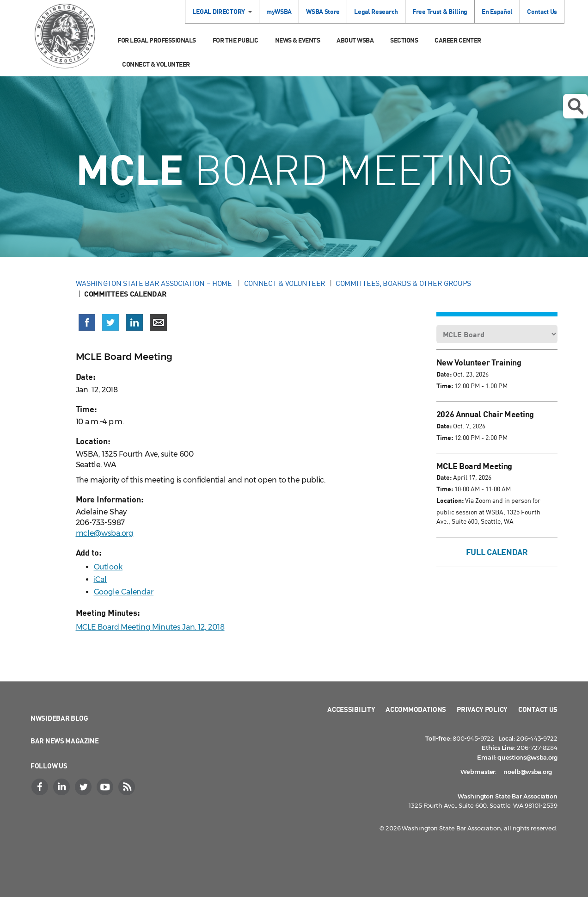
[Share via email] (159, 322)
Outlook (108, 567)
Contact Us (542, 11)
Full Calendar (497, 552)
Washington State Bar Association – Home (155, 283)
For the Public (236, 40)
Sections (404, 40)
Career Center (458, 40)
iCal (101, 579)
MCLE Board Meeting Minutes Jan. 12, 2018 (150, 627)
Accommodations (416, 709)
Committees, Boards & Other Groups (403, 283)
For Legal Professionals (157, 40)
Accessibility (351, 709)
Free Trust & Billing (440, 11)
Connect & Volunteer (156, 64)
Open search (576, 106)
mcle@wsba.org (105, 533)
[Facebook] (41, 787)
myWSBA (279, 11)
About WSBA (355, 40)
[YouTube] (106, 787)
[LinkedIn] (62, 787)
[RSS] (128, 787)
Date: (444, 374)
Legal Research (376, 11)
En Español (497, 11)
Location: (450, 500)
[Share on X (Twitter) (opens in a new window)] (110, 322)
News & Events (298, 40)
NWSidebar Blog (59, 718)
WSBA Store (323, 11)
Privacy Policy (482, 709)
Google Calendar (124, 592)
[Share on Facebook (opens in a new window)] (87, 322)
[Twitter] (84, 787)
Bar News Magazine (65, 741)
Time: (445, 386)
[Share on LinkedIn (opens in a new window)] (135, 322)
